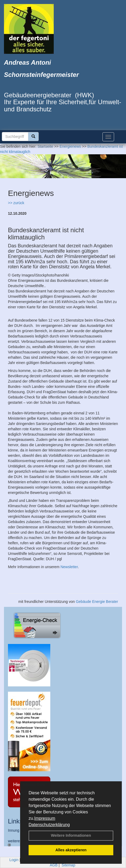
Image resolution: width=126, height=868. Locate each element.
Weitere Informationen (71, 835)
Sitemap (68, 865)
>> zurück (16, 203)
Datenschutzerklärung (49, 825)
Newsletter (69, 567)
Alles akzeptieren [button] (71, 850)
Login (14, 860)
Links (15, 821)
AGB (54, 865)
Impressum (45, 818)
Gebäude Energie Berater (97, 602)
